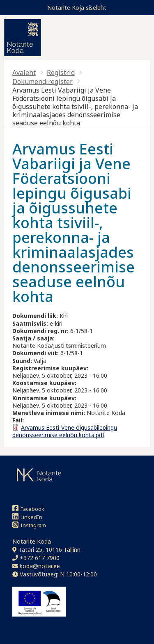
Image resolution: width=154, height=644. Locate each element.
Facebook (28, 509)
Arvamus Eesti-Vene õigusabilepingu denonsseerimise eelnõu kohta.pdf (65, 431)
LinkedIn (27, 517)
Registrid (61, 73)
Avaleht (24, 73)
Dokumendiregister (43, 82)
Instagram (29, 525)
